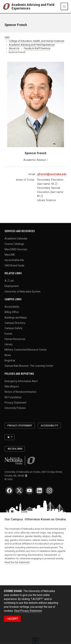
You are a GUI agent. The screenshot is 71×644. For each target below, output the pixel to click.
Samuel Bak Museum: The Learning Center (29, 366)
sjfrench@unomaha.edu (52, 174)
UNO (7, 37)
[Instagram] (49, 491)
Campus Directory (15, 323)
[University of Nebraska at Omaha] (7, 6)
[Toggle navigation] (64, 6)
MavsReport (12, 386)
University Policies (15, 408)
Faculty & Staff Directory (37, 49)
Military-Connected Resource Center (26, 350)
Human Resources (15, 339)
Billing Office (12, 312)
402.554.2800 (15, 449)
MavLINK (10, 254)
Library (9, 344)
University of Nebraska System (23, 291)
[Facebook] (9, 491)
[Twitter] (19, 491)
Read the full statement (17, 562)
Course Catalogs (14, 244)
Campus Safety (14, 328)
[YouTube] (29, 491)
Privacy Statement (15, 402)
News (8, 355)
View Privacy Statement (28, 611)
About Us (14, 49)
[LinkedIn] (39, 491)
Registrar (10, 360)
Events (8, 333)
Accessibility (12, 307)
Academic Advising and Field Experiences (33, 7)
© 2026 (9, 479)
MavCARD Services (16, 249)
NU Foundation (13, 397)
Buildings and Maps (16, 317)
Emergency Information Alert (21, 381)
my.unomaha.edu (14, 260)
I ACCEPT (12, 619)
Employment (12, 286)
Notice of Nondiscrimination (20, 392)
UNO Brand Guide (14, 265)
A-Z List (9, 281)
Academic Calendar (16, 239)
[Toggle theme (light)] (10, 437)
